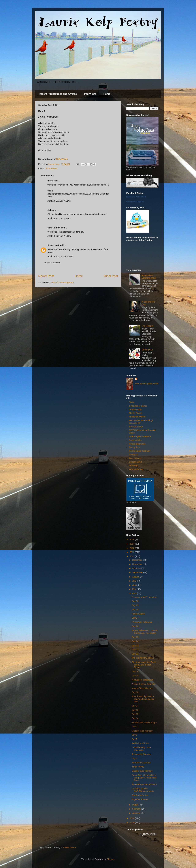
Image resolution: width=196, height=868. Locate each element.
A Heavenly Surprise (141, 754)
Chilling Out (147, 350)
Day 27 (135, 618)
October (136, 568)
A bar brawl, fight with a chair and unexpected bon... (143, 699)
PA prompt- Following (142, 622)
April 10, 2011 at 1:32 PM (59, 218)
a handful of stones (138, 406)
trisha (50, 181)
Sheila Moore (69, 848)
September (138, 572)
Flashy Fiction (136, 413)
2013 (132, 548)
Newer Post (46, 276)
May (134, 589)
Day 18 (135, 676)
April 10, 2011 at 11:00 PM (60, 256)
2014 (132, 544)
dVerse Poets (135, 410)
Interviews (90, 94)
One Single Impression (140, 436)
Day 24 (135, 641)
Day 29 (135, 605)
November (137, 564)
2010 (132, 818)
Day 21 (135, 654)
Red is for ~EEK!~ (140, 743)
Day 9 (135, 735)
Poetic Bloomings (137, 444)
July (134, 581)
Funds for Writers (137, 417)
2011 (132, 556)
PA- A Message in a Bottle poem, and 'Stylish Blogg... (144, 665)
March (135, 805)
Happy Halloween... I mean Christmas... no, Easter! (145, 632)
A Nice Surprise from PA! (143, 684)
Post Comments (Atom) (63, 283)
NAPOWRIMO (136, 427)
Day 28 (135, 609)
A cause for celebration (143, 680)
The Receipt (147, 326)
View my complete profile (146, 384)
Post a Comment (52, 263)
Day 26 (135, 626)
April (135, 593)
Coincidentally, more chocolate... (141, 749)
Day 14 (135, 718)
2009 (132, 822)
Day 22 (135, 650)
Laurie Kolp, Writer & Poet (136, 197)
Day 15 (135, 714)
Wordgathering (136, 469)
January (136, 813)
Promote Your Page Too (135, 202)
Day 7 (135, 739)
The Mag (133, 465)
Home (107, 94)
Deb (49, 210)
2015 (132, 540)
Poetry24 (133, 455)
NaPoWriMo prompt (141, 763)
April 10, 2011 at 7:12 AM (59, 201)
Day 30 (135, 601)
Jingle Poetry (138, 767)
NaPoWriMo (62, 159)
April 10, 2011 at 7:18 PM (59, 236)
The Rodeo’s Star (140, 795)
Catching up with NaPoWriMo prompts (143, 790)
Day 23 (135, 645)
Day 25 (135, 637)
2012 (132, 552)
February (137, 809)
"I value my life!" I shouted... (145, 597)
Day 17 (135, 706)
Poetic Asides (136, 440)
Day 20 (135, 671)
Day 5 (135, 758)
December (137, 560)
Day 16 (135, 710)
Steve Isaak (53, 245)
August (136, 577)
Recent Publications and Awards (58, 94)
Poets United (135, 458)
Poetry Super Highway (140, 451)
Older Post (111, 276)
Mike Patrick (54, 228)
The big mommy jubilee (143, 658)
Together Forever (140, 799)
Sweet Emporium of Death (144, 784)
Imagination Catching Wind (149, 277)
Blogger (110, 859)
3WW (132, 402)
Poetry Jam (135, 447)
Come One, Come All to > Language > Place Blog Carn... (144, 778)
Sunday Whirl (135, 462)
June (135, 585)
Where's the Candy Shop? (144, 723)
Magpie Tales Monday (142, 688)
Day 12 (135, 727)
